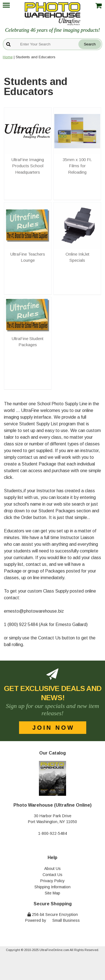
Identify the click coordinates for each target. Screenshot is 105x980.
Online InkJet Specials (77, 257)
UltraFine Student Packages (28, 342)
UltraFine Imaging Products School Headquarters (28, 166)
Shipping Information (53, 887)
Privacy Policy (53, 881)
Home (8, 57)
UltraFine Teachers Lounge (28, 257)
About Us (53, 869)
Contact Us (53, 875)
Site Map (53, 893)
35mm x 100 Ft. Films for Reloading (77, 166)
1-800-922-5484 (53, 833)
